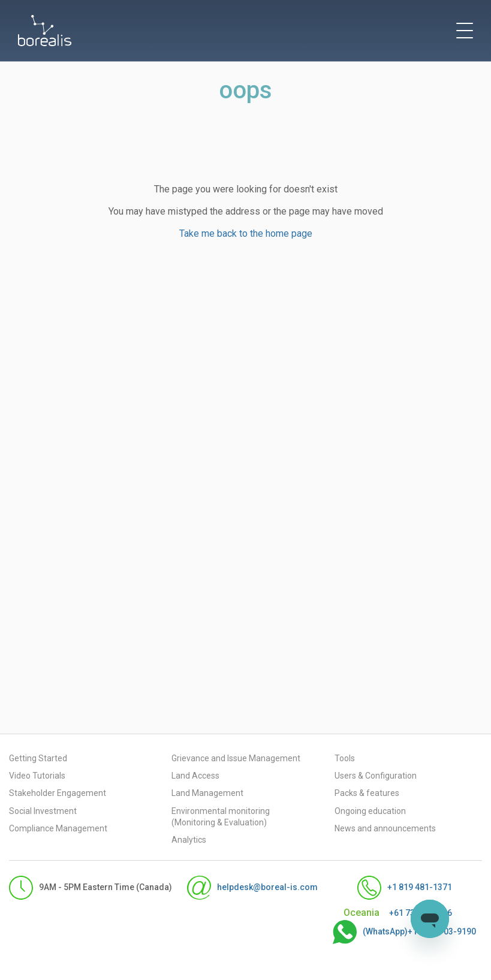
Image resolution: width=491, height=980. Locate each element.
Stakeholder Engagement (58, 793)
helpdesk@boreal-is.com (240, 888)
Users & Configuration (376, 776)
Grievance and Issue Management (236, 758)
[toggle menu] (465, 31)
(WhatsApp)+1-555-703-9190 (392, 932)
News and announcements (385, 828)
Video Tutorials (37, 776)
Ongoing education (370, 811)
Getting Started (38, 758)
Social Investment (43, 811)
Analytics (189, 840)
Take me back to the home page (246, 233)
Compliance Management (58, 828)
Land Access (195, 776)
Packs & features (367, 793)
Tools (345, 758)
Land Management (207, 793)
